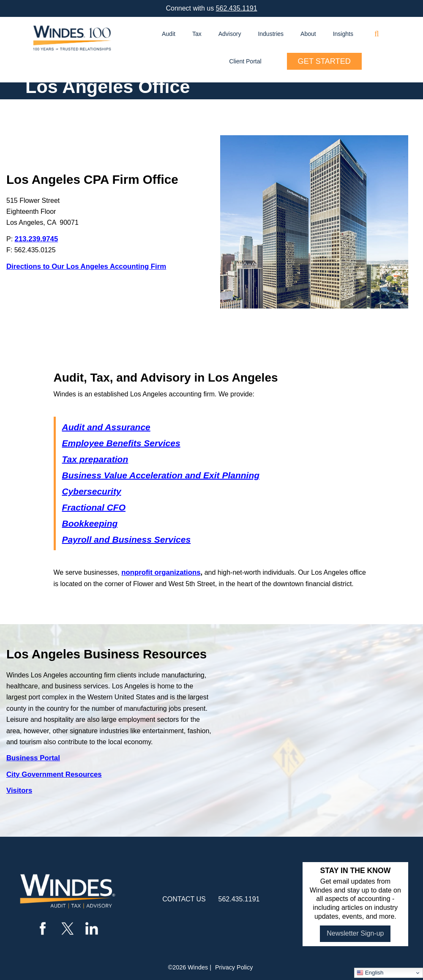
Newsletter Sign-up (355, 933)
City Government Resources (54, 774)
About (308, 34)
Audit (169, 34)
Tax (197, 34)
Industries (271, 34)
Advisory (230, 34)
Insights (343, 34)
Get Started (324, 61)
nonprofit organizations (161, 572)
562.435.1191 (237, 8)
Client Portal (245, 61)
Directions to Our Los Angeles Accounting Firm (86, 266)
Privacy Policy (234, 967)
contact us (184, 899)
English (370, 973)
